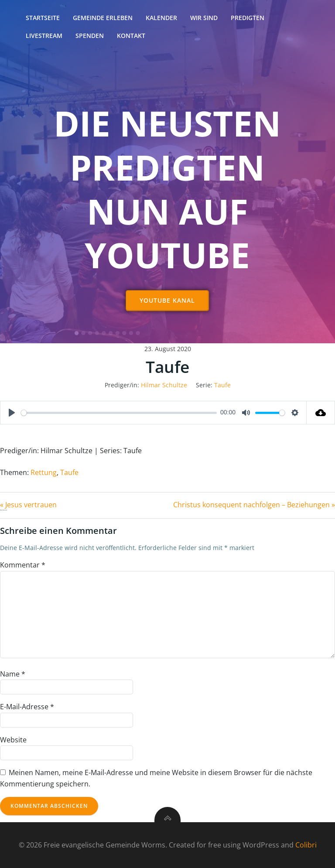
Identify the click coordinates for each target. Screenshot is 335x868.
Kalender (161, 18)
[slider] (119, 413)
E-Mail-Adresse (27, 707)
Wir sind (204, 18)
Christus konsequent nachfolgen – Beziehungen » (254, 505)
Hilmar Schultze (164, 385)
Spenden (90, 36)
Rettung (44, 472)
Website (13, 740)
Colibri (306, 845)
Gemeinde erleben (103, 18)
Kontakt (131, 36)
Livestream (44, 36)
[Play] (12, 413)
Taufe (222, 385)
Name (13, 674)
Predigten (248, 18)
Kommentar (23, 565)
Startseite (43, 18)
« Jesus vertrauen (28, 505)
